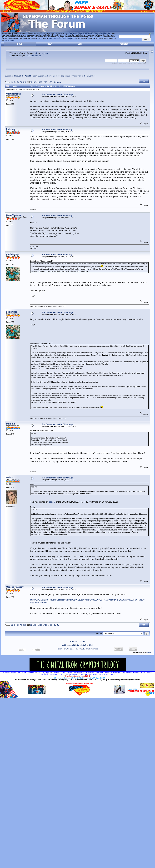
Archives (65, 645)
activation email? (35, 56)
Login (80, 44)
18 (46, 82)
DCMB (84, 645)
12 (31, 82)
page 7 (52, 502)
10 (25, 82)
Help (50, 44)
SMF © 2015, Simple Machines (87, 649)
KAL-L (91, 645)
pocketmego (12, 254)
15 (39, 82)
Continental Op (14, 94)
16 (41, 82)
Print (144, 81)
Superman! (66, 76)
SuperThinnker (14, 215)
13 (34, 82)
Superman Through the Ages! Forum (20, 76)
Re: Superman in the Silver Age (57, 94)
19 (49, 82)
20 (51, 82)
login (36, 53)
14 (36, 82)
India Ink (11, 129)
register (44, 53)
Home (20, 44)
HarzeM (150, 653)
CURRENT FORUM (77, 642)
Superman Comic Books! (48, 76)
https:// (87, 33)
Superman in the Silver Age (84, 76)
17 (44, 82)
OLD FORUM (74, 645)
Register (124, 44)
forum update (10, 40)
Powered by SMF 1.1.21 (66, 649)
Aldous (10, 477)
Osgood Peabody (15, 587)
